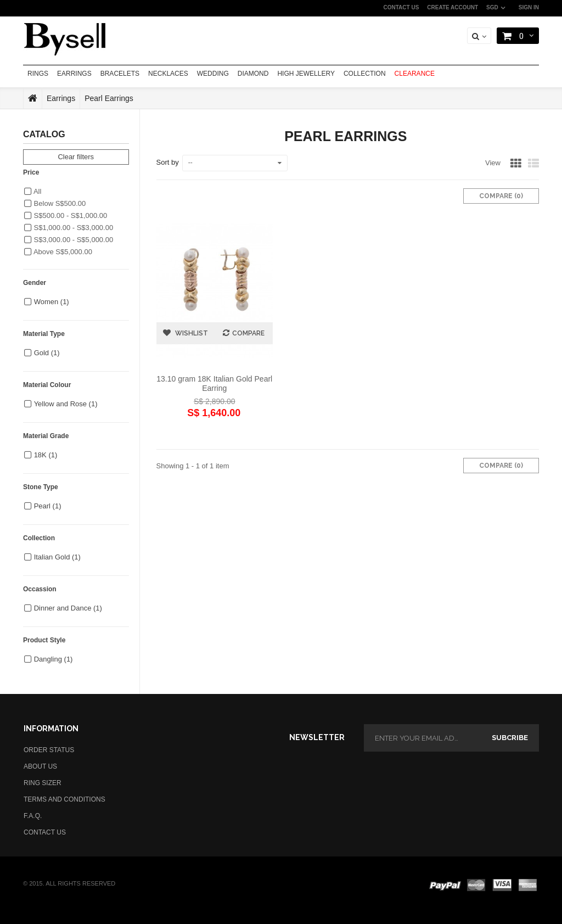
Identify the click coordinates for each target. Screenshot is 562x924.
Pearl (48, 506)
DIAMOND (253, 74)
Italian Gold (57, 557)
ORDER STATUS (49, 750)
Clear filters (76, 157)
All (33, 191)
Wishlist (191, 333)
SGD (492, 7)
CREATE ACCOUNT (453, 7)
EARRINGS (74, 74)
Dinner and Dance (68, 608)
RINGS (38, 74)
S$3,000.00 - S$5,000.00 (69, 240)
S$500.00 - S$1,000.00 (66, 215)
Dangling (54, 659)
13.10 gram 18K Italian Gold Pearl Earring (214, 383)
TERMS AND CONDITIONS (64, 799)
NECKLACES (168, 74)
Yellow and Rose (66, 404)
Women (52, 302)
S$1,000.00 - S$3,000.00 (69, 228)
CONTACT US (401, 7)
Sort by (168, 162)
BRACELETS (120, 74)
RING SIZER (43, 783)
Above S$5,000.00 (58, 252)
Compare (248, 333)
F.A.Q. (33, 816)
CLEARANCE (415, 74)
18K (46, 455)
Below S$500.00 (55, 203)
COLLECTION (365, 74)
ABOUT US (40, 766)
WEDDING (213, 74)
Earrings (61, 98)
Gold (47, 353)
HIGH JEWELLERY (306, 74)
